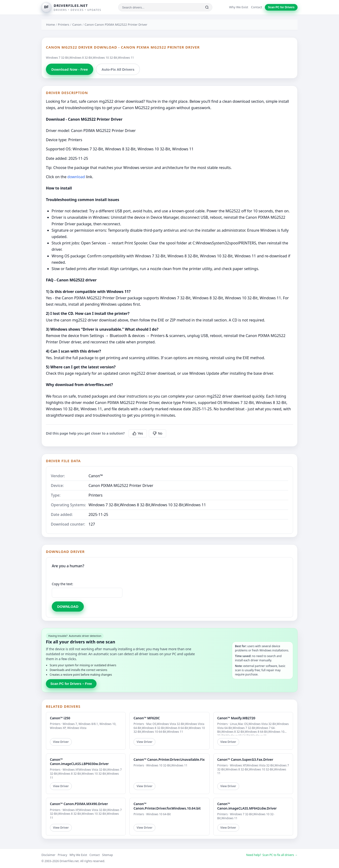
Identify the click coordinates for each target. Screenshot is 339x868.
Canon (77, 25)
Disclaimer (48, 855)
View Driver (61, 742)
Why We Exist (239, 7)
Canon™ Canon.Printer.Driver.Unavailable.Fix (169, 759)
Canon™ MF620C (147, 718)
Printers (64, 25)
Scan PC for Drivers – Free (71, 684)
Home (50, 25)
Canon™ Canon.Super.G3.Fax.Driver (245, 759)
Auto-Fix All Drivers (118, 69)
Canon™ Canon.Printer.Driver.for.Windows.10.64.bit (167, 806)
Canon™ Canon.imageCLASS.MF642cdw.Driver (247, 806)
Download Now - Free (70, 69)
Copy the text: (63, 584)
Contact (256, 7)
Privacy (62, 855)
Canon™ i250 (60, 718)
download (76, 177)
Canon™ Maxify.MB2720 (236, 718)
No (157, 433)
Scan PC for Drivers (281, 7)
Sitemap (108, 855)
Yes (138, 433)
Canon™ (96, 476)
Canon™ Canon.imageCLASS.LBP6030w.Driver (79, 762)
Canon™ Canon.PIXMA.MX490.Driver (79, 804)
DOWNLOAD (68, 607)
